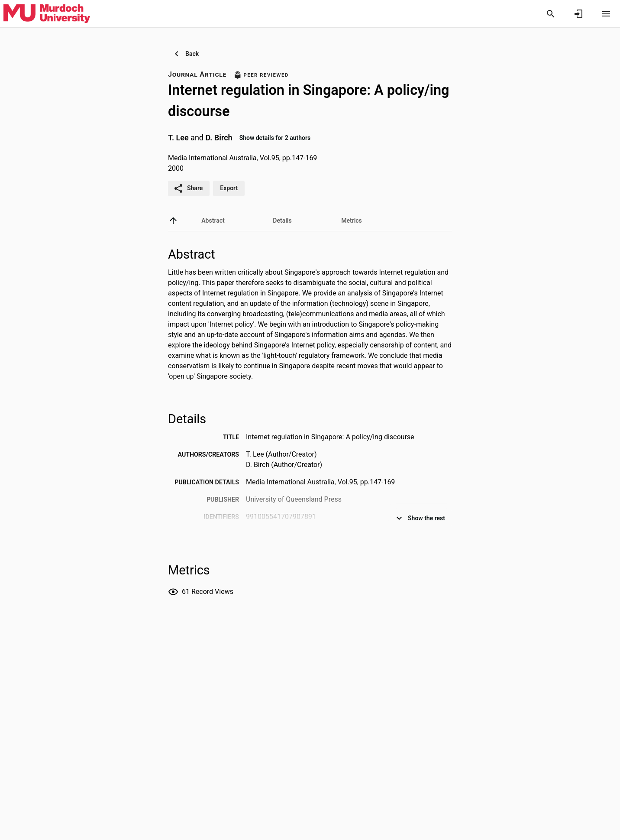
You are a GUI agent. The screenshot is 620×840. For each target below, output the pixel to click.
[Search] (551, 14)
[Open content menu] (606, 14)
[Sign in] (578, 14)
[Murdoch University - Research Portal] (47, 13)
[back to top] (173, 221)
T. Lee (178, 138)
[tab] (213, 221)
